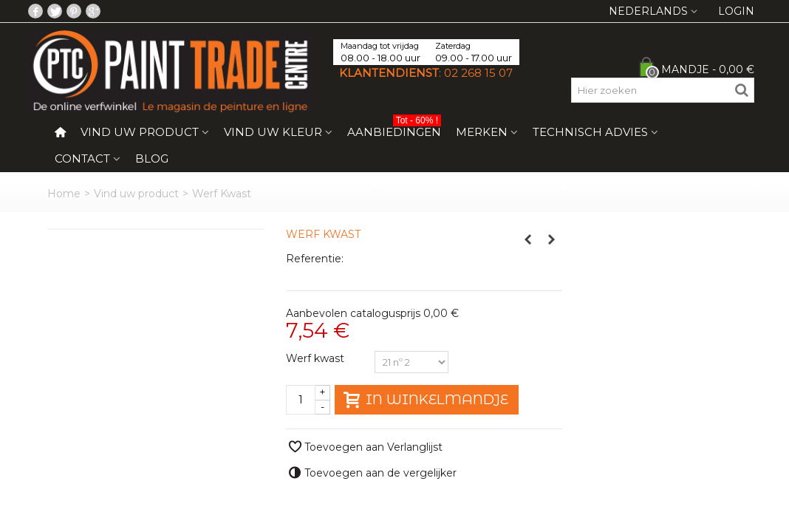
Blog (152, 158)
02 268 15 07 (478, 73)
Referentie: (315, 259)
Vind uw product (140, 132)
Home (64, 194)
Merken (482, 132)
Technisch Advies (590, 132)
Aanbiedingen (394, 129)
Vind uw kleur (273, 132)
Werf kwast (317, 358)
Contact (82, 158)
